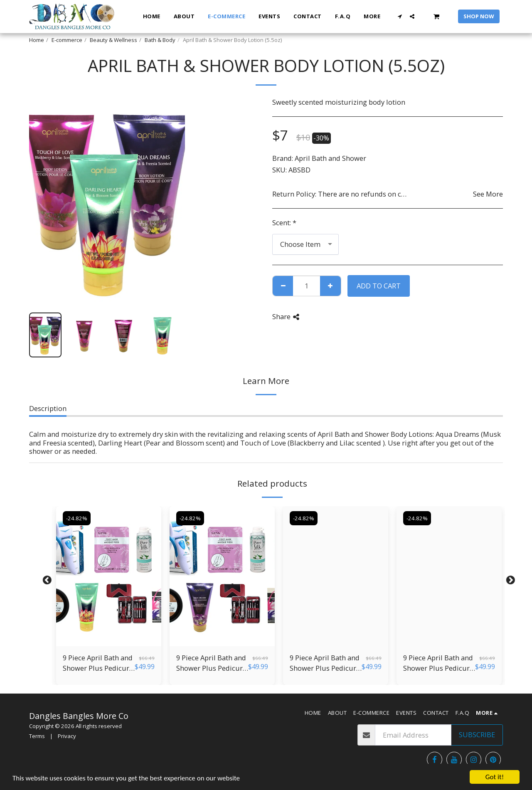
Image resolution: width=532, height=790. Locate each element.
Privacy (67, 736)
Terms (37, 736)
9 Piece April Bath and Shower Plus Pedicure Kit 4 (211, 663)
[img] (109, 576)
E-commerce (67, 40)
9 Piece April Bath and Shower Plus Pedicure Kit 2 (438, 663)
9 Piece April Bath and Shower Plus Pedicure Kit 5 (98, 663)
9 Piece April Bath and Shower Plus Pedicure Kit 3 (325, 663)
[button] (400, 16)
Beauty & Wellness (113, 40)
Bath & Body (160, 40)
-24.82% (77, 518)
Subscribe (477, 735)
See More (488, 194)
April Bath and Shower (330, 158)
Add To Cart (379, 286)
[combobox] (305, 244)
